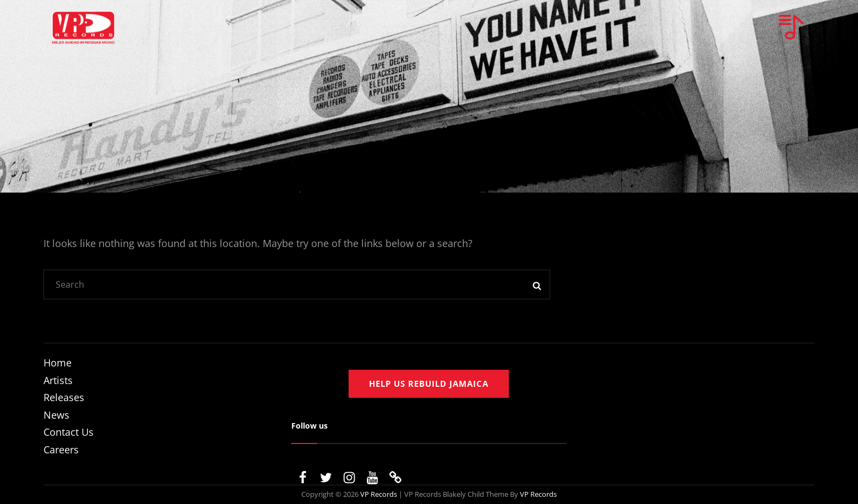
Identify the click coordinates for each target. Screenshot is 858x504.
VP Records (379, 494)
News (56, 415)
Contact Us (69, 432)
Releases (64, 397)
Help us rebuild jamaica (429, 384)
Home (58, 363)
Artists (58, 380)
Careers (61, 450)
